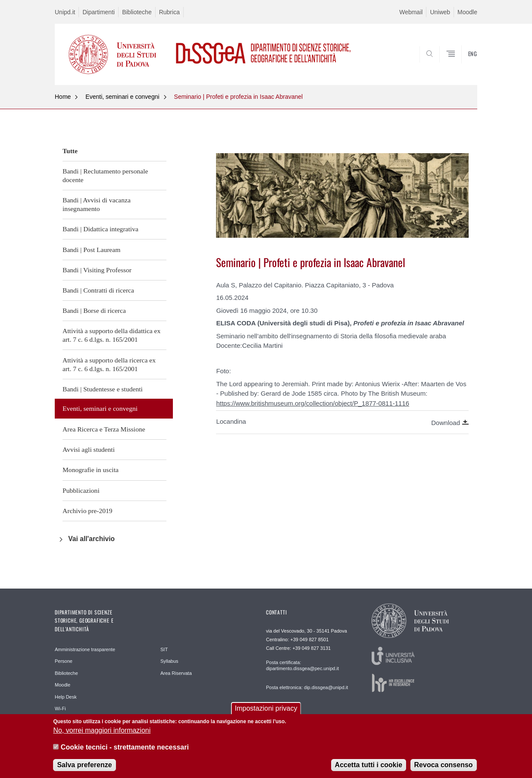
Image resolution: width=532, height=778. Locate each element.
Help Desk (66, 697)
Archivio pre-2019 (88, 511)
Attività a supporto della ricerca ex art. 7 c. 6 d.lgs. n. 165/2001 (109, 364)
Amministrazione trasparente (85, 649)
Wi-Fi (60, 709)
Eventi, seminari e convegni (122, 97)
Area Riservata (176, 673)
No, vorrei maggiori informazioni (102, 732)
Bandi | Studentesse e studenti (103, 389)
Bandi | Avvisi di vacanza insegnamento (97, 204)
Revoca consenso (444, 767)
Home (63, 97)
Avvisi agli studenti (89, 449)
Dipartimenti (99, 12)
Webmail (411, 12)
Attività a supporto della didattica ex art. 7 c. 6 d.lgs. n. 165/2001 (111, 335)
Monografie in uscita (91, 470)
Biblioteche (137, 12)
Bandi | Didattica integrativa (100, 229)
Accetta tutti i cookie (369, 767)
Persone (64, 661)
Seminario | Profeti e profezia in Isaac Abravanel (239, 97)
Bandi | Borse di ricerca (94, 310)
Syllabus (169, 661)
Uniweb (440, 12)
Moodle (467, 12)
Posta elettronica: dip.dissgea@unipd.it (307, 687)
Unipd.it (65, 12)
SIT (164, 649)
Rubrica (169, 12)
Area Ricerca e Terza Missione (104, 429)
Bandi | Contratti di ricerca (98, 290)
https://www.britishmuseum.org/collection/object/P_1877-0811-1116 (313, 403)
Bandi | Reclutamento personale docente (105, 175)
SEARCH (462, 64)
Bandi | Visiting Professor (97, 270)
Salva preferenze (84, 767)
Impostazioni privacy (266, 710)
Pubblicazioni (81, 490)
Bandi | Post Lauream (91, 250)
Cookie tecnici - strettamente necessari (125, 749)
